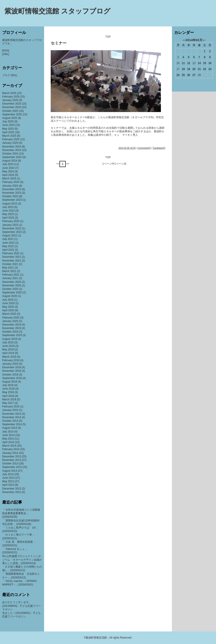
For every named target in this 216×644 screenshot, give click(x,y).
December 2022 (12, 228)
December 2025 (12, 104)
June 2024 (8, 168)
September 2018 (12, 378)
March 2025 (9, 136)
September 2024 (12, 157)
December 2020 (12, 282)
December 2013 (12, 456)
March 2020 (9, 314)
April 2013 (8, 485)
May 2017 (8, 403)
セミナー (59, 43)
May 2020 (8, 307)
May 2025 (8, 129)
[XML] (6, 54)
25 (183, 75)
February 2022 (11, 253)
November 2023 (12, 193)
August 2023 (10, 204)
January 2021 (10, 278)
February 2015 (11, 407)
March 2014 (9, 446)
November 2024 (12, 150)
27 (194, 75)
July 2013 (8, 474)
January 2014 (10, 453)
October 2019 (10, 332)
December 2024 (12, 147)
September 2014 (12, 424)
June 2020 (8, 303)
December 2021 (12, 257)
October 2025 (10, 111)
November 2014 (12, 417)
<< (58, 164)
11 (183, 63)
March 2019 (9, 357)
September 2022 (12, 232)
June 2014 (8, 435)
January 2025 (10, 143)
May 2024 (8, 171)
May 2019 (8, 350)
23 (210, 69)
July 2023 (8, 207)
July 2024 (8, 164)
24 (178, 75)
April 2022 (8, 250)
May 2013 (8, 481)
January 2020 (10, 321)
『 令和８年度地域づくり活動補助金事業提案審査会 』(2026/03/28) (21, 513)
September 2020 (12, 293)
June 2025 (8, 125)
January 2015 (10, 410)
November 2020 (12, 285)
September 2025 (12, 114)
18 (183, 69)
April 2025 (8, 132)
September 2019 (12, 335)
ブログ (6, 75)
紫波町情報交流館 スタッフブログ (57, 11)
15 (205, 63)
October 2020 (10, 289)
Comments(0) (144, 148)
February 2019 (11, 360)
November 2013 (12, 460)
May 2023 (8, 214)
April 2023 (8, 218)
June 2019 (8, 346)
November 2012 (12, 492)
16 (210, 63)
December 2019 (12, 325)
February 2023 (11, 221)
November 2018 (12, 371)
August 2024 (10, 161)
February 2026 (11, 97)
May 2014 (8, 439)
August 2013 (10, 471)
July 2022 (8, 239)
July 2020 (8, 300)
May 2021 (8, 268)
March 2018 (9, 399)
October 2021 (10, 264)
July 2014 (8, 432)
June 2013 (8, 478)
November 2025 (12, 107)
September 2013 (12, 467)
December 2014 (12, 414)
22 (205, 69)
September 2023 (12, 200)
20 (194, 69)
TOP (108, 37)
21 (199, 69)
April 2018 (8, 396)
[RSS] (6, 51)
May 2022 (8, 246)
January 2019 (10, 364)
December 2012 (12, 489)
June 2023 (8, 211)
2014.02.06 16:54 (127, 148)
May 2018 (8, 392)
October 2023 (10, 196)
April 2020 (8, 310)
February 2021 (11, 275)
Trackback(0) (159, 148)
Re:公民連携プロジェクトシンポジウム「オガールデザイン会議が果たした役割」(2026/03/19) (22, 560)
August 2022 (10, 236)
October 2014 (10, 421)
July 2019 (8, 342)
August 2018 (10, 382)
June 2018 (8, 389)
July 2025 (8, 121)
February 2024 (11, 182)
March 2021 (9, 271)
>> (68, 164)
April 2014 (8, 442)
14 (199, 63)
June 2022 (8, 243)
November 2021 (12, 261)
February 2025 (11, 139)
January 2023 (10, 225)
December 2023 (12, 189)
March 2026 (9, 93)
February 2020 (11, 318)
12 (189, 63)
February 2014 (11, 449)
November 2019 (12, 328)
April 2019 (8, 353)
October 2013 (10, 464)
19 (189, 69)
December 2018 (12, 367)
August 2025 (10, 118)
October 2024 (10, 154)
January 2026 (10, 100)
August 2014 (10, 428)
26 (189, 75)
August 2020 (10, 296)
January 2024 (10, 186)
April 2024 (8, 175)
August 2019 (10, 339)
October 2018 (10, 375)
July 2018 (8, 385)
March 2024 (9, 178)
